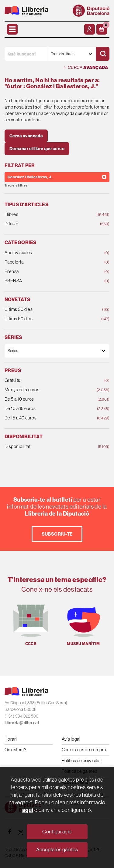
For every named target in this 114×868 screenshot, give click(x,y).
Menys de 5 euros (48, 390)
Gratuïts (48, 380)
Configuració (57, 832)
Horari (11, 739)
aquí (28, 810)
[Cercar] (103, 54)
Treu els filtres (16, 185)
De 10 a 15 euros (48, 409)
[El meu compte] (90, 29)
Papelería (48, 262)
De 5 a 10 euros (48, 399)
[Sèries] (57, 351)
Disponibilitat (48, 447)
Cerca (86, 67)
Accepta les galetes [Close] (57, 849)
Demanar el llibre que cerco (37, 149)
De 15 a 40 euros (48, 418)
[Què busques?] (26, 54)
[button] (102, 29)
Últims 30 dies (48, 310)
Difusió (48, 224)
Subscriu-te (57, 534)
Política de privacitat (81, 760)
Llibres (48, 215)
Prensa (48, 272)
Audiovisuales (48, 253)
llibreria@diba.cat (22, 723)
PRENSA (48, 281)
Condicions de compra (84, 750)
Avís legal (71, 739)
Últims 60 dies (48, 319)
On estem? (15, 750)
